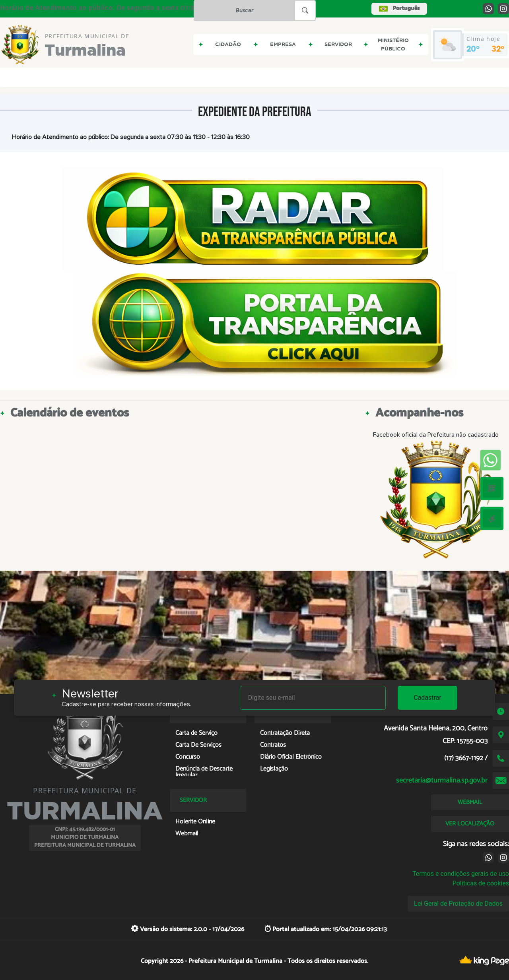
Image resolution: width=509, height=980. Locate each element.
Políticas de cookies (481, 883)
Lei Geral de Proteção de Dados (458, 903)
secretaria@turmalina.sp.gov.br (442, 781)
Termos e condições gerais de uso (461, 874)
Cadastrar (427, 698)
